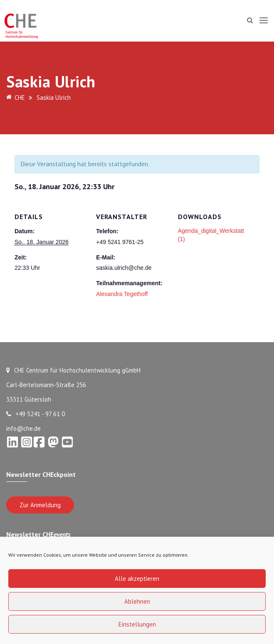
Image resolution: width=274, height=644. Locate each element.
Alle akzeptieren (137, 579)
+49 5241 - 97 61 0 (36, 414)
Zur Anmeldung (40, 505)
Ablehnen (137, 601)
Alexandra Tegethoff (122, 294)
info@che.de (23, 428)
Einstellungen (137, 624)
